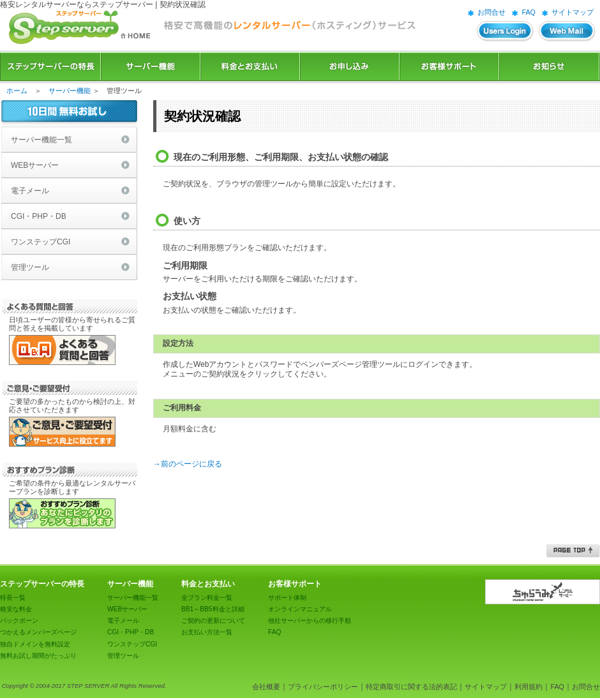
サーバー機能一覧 (41, 140)
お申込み (350, 67)
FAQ (529, 12)
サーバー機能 (151, 67)
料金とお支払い (250, 67)
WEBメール (567, 32)
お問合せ (491, 12)
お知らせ (550, 67)
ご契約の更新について (213, 621)
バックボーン (19, 621)
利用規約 (529, 687)
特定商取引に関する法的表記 (411, 687)
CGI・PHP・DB (39, 216)
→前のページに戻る (188, 464)
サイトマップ (573, 12)
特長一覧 (13, 598)
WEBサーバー (35, 165)
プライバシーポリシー (323, 687)
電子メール (30, 191)
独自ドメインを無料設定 (35, 644)
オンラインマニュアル (300, 609)
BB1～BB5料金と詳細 (213, 609)
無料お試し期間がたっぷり (38, 656)
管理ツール (30, 267)
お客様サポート (449, 67)
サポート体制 (287, 598)
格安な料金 (16, 609)
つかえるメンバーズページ (38, 632)
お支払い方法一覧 (207, 632)
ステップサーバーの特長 (50, 67)
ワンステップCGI (41, 242)
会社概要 (266, 687)
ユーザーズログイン (506, 32)
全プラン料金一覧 (207, 598)
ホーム (17, 91)
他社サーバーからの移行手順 (310, 621)
